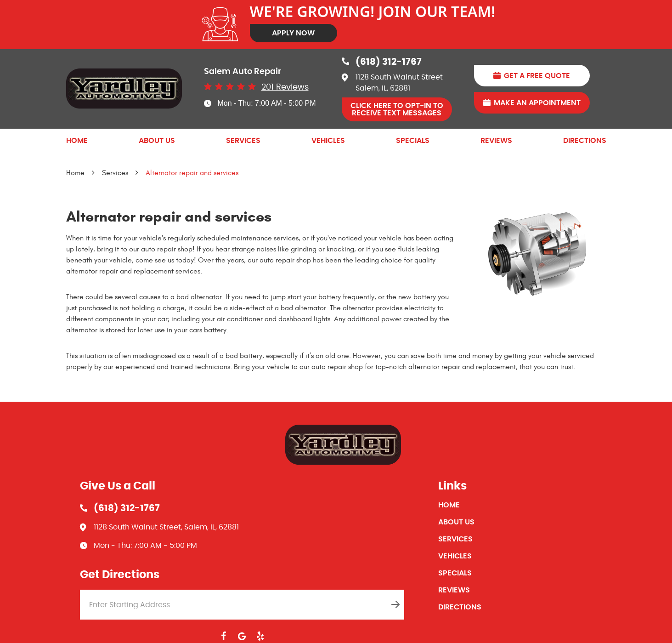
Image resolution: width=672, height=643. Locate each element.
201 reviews (285, 87)
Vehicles (328, 141)
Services (243, 141)
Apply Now (293, 33)
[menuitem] (77, 141)
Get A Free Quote (537, 76)
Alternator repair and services (192, 173)
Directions (585, 141)
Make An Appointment (537, 103)
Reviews (496, 141)
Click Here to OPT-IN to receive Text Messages (397, 109)
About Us (157, 141)
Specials (413, 141)
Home (77, 141)
